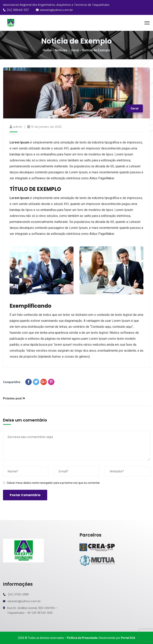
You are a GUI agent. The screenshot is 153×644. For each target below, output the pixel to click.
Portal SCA (128, 638)
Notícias (61, 50)
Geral (75, 50)
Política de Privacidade (82, 638)
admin (18, 127)
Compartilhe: (12, 382)
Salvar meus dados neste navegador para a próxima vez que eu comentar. (54, 483)
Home (47, 50)
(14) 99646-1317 (16, 10)
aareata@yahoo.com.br (54, 10)
